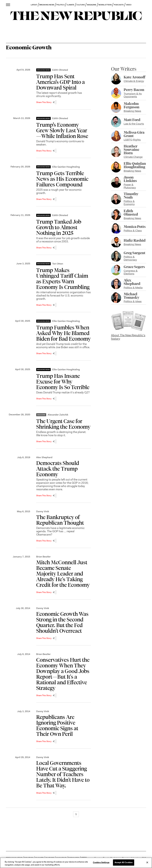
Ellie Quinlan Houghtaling (66, 167)
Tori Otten (58, 264)
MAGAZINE (92, 5)
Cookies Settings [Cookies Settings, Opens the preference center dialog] (101, 862)
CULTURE (81, 5)
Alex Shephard (44, 457)
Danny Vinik (43, 511)
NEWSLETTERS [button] (105, 5)
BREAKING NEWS (47, 5)
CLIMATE (71, 5)
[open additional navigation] (8, 5)
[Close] (147, 862)
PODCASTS (119, 5)
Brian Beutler (43, 557)
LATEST (34, 5)
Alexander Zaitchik (58, 415)
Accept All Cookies (124, 862)
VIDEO (129, 5)
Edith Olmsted (60, 70)
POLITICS (60, 5)
